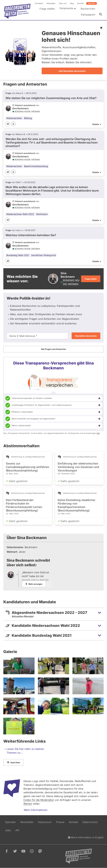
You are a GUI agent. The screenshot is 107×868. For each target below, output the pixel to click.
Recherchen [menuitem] (88, 9)
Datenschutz (90, 822)
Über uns (63, 3)
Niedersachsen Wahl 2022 (20, 214)
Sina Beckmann (20, 109)
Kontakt (80, 3)
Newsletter (51, 3)
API (17, 830)
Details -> (97, 124)
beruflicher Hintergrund (44, 255)
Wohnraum (42, 214)
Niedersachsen (14, 118)
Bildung (28, 118)
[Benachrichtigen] (13, 124)
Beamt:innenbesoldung (36, 166)
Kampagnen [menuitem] (88, 15)
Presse (60, 822)
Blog (72, 3)
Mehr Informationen (36, 810)
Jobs (8, 830)
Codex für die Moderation (39, 800)
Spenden (92, 3)
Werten (28, 804)
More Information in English (86, 837)
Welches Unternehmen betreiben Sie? (31, 235)
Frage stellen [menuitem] (47, 9)
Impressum (45, 822)
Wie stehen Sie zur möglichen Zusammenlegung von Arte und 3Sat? (51, 98)
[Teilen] (8, 124)
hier (98, 433)
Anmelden (39, 3)
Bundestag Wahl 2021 (18, 255)
